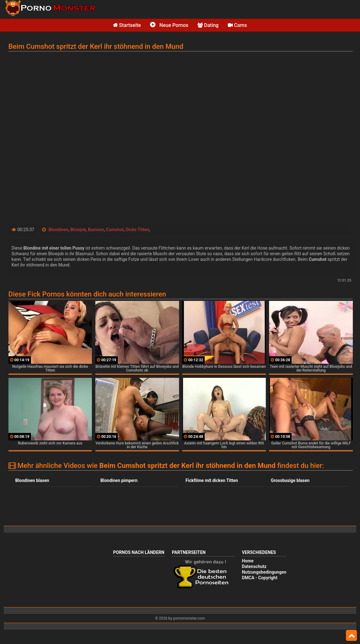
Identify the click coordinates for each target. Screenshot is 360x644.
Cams (237, 25)
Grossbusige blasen (290, 480)
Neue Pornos (169, 25)
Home (248, 561)
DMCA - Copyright (260, 578)
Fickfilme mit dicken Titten (212, 480)
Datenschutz (254, 566)
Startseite (127, 25)
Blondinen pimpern (119, 480)
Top (351, 636)
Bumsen (96, 230)
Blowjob (78, 230)
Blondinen (58, 230)
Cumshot (115, 230)
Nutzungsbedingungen (264, 572)
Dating (208, 25)
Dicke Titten (137, 230)
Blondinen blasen (32, 480)
